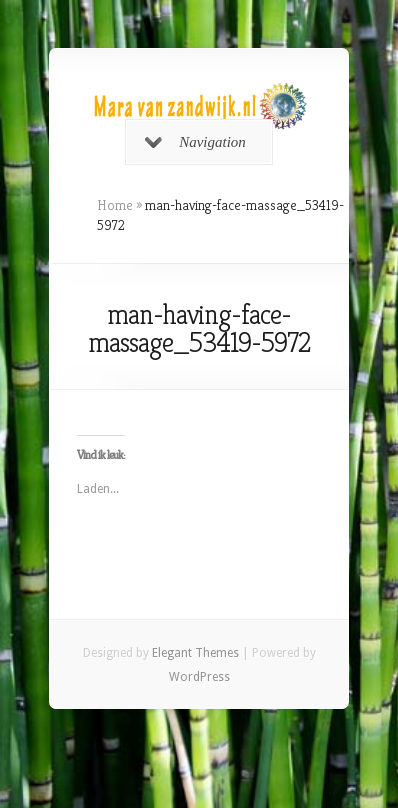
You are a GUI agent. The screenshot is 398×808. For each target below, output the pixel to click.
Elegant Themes (195, 653)
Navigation (195, 142)
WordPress (199, 677)
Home (115, 205)
